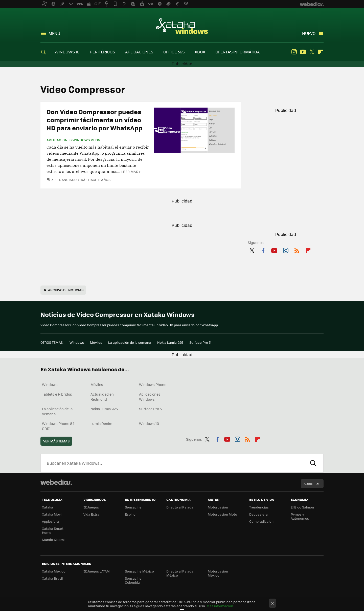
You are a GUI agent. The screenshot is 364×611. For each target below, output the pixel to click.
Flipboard (321, 52)
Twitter (312, 52)
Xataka (48, 507)
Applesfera (50, 521)
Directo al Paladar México (180, 573)
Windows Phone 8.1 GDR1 (58, 426)
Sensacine (133, 507)
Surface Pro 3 (200, 342)
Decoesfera (258, 514)
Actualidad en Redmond (102, 397)
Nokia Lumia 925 (170, 342)
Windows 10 (149, 423)
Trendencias (259, 507)
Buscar (313, 463)
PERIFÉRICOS (102, 52)
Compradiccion (261, 521)
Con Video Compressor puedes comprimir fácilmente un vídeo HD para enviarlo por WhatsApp (95, 120)
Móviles (96, 342)
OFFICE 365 (174, 52)
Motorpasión (218, 507)
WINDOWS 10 (67, 52)
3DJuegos (91, 507)
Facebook (263, 250)
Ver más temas (56, 441)
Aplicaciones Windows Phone (75, 140)
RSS (297, 250)
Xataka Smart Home (53, 530)
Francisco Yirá (71, 180)
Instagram (294, 52)
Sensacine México (139, 571)
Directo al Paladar (180, 507)
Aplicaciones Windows (150, 397)
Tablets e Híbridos (57, 394)
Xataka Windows (182, 26)
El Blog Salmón (302, 507)
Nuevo (309, 33)
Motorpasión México (218, 573)
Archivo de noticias (66, 290)
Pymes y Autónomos (300, 516)
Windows (77, 342)
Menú (54, 33)
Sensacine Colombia (133, 580)
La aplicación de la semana (130, 342)
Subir (309, 484)
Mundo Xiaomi (53, 539)
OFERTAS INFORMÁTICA (237, 52)
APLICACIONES (139, 52)
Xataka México (54, 571)
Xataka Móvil (52, 514)
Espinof (131, 514)
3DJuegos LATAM (97, 571)
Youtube (303, 52)
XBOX (200, 52)
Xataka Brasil (52, 578)
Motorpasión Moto (222, 514)
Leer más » (131, 171)
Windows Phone (153, 384)
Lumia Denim (101, 423)
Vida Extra (91, 514)
